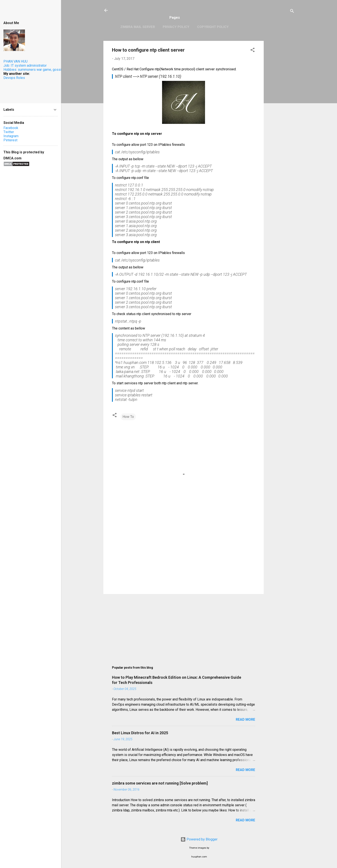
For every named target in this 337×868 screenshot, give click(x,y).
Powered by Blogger (199, 839)
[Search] (292, 12)
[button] (253, 51)
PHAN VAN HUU (15, 61)
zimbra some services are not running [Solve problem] (160, 783)
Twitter (9, 132)
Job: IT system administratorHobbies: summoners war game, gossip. (34, 68)
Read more (245, 719)
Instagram (11, 136)
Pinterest (10, 140)
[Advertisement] (281, 105)
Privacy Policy (176, 27)
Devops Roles (14, 78)
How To (128, 417)
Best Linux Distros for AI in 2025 (140, 733)
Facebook (11, 128)
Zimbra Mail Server (138, 27)
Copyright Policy (213, 27)
